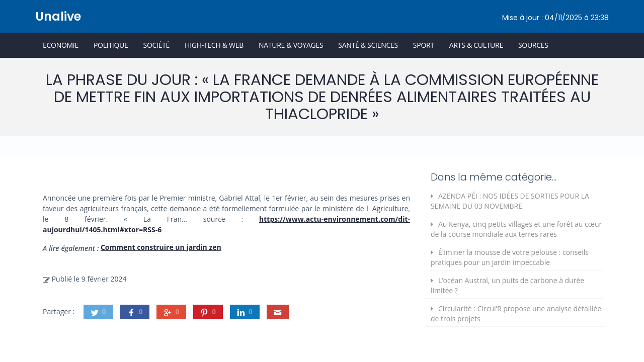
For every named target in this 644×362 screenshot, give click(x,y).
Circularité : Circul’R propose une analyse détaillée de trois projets (516, 313)
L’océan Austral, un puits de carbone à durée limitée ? (507, 285)
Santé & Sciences (368, 45)
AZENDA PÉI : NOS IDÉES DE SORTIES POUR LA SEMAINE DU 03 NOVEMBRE (510, 201)
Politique (111, 45)
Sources (533, 45)
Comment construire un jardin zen (161, 247)
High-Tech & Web (214, 45)
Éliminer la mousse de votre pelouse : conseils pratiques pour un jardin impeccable (510, 257)
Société (156, 45)
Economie (61, 45)
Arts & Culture (476, 45)
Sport (424, 45)
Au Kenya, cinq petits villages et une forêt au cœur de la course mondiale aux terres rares (516, 229)
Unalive (58, 16)
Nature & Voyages (291, 45)
